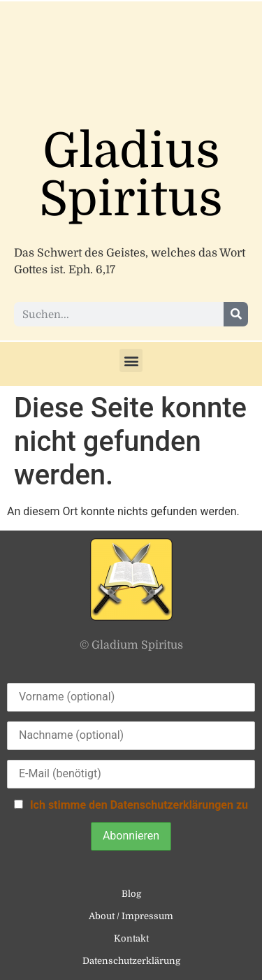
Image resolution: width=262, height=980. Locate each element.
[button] (131, 360)
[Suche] (236, 314)
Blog (131, 894)
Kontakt (131, 938)
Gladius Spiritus (131, 175)
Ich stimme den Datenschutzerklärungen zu (139, 805)
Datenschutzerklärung (131, 961)
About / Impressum (131, 916)
